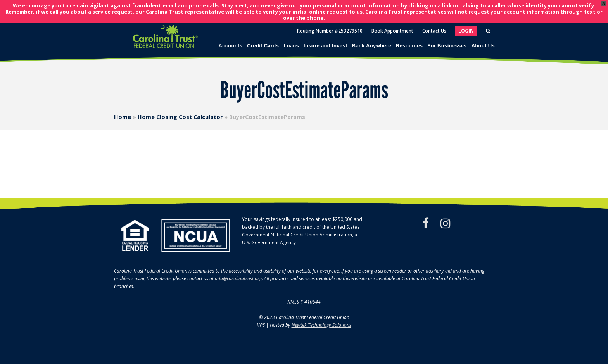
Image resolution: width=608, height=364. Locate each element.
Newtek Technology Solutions (321, 325)
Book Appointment (392, 31)
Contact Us (434, 31)
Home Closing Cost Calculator (180, 117)
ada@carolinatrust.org (238, 279)
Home (123, 117)
